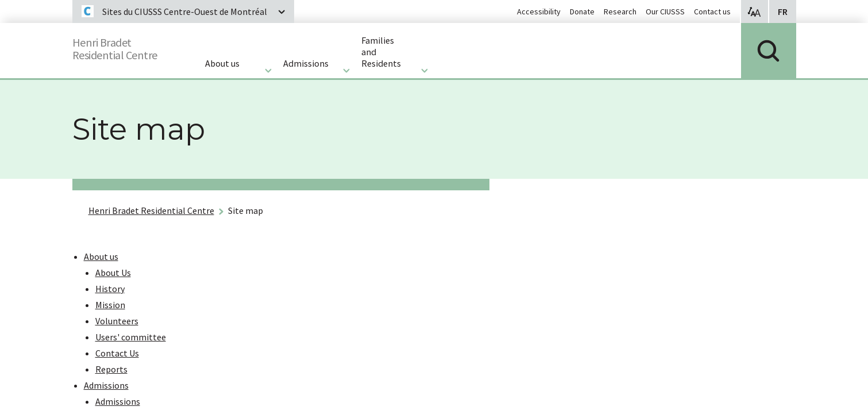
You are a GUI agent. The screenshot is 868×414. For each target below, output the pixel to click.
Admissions (106, 385)
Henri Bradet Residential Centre (151, 210)
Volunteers (117, 321)
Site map (246, 210)
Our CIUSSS (665, 11)
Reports (111, 369)
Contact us (712, 11)
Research (620, 11)
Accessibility (539, 11)
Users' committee (131, 337)
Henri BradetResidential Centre (125, 46)
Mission (110, 305)
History (110, 289)
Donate (582, 11)
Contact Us (117, 353)
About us (101, 256)
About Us (113, 273)
